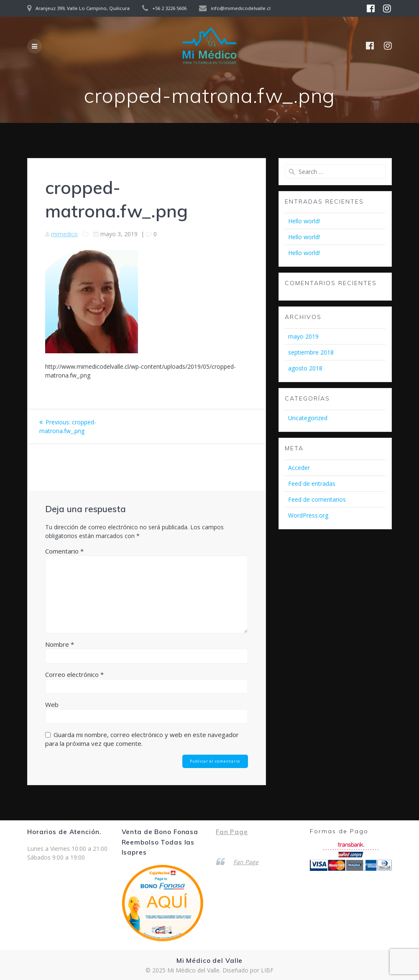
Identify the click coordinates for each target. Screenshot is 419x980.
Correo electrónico (74, 674)
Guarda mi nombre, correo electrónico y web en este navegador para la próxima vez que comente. (142, 739)
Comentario (64, 551)
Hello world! (304, 221)
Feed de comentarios (317, 499)
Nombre (60, 644)
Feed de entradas (312, 484)
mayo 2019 (303, 336)
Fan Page (232, 832)
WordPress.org (308, 515)
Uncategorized (308, 418)
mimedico (64, 234)
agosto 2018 (305, 368)
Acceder (299, 468)
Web (52, 704)
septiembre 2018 (311, 352)
